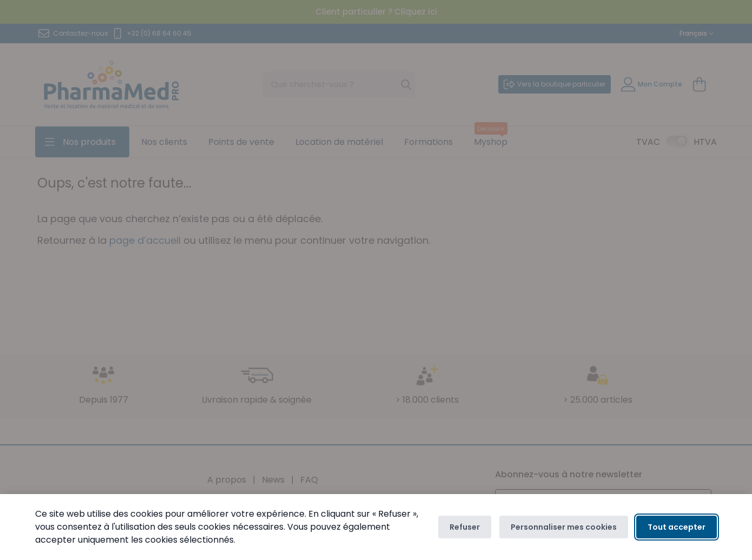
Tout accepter (677, 527)
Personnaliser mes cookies (564, 527)
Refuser (465, 527)
